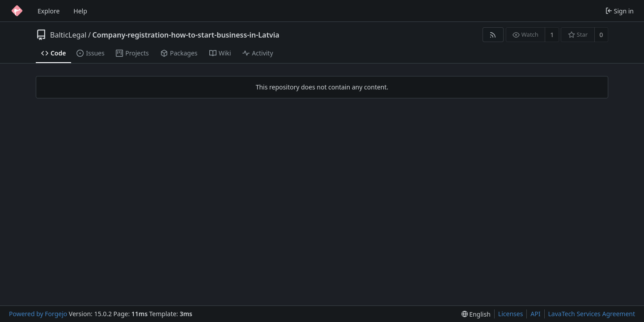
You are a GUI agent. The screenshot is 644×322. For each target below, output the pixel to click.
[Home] (17, 11)
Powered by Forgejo (38, 314)
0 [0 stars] (601, 35)
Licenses (511, 314)
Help (80, 11)
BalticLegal (68, 35)
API (535, 314)
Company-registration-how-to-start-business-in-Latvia (186, 35)
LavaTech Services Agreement (592, 314)
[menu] (476, 314)
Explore (49, 11)
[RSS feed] (493, 35)
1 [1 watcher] (552, 35)
